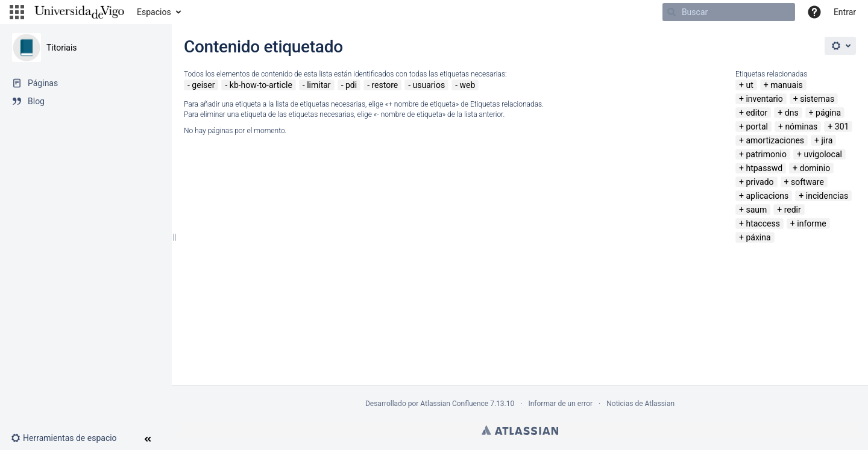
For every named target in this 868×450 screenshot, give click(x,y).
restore (385, 85)
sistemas (817, 99)
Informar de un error (560, 404)
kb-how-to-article (261, 85)
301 (842, 127)
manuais (787, 85)
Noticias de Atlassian (640, 404)
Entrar (845, 12)
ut (749, 85)
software (807, 182)
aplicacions (767, 196)
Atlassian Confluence (454, 404)
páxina (758, 237)
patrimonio (766, 154)
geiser (203, 85)
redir (793, 210)
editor (756, 113)
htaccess (763, 223)
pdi (351, 85)
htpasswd (764, 168)
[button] (17, 12)
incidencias (827, 196)
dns (792, 113)
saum (756, 210)
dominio (815, 168)
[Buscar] (729, 12)
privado (759, 182)
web (468, 85)
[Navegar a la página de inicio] (79, 12)
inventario (764, 99)
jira (827, 140)
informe (811, 223)
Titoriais (62, 48)
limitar (319, 85)
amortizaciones (775, 140)
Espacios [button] (154, 12)
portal (757, 127)
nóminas (801, 127)
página (828, 113)
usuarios (429, 85)
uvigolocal (823, 154)
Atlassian (520, 430)
